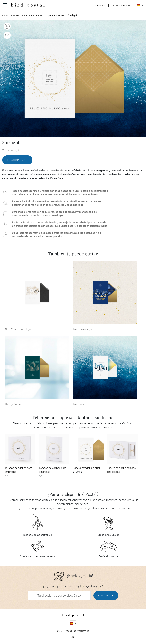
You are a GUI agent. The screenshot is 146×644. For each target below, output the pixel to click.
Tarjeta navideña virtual (87, 468)
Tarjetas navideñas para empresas (19, 470)
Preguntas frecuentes (77, 631)
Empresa (16, 15)
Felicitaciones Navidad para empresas (44, 15)
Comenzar (106, 595)
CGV (60, 631)
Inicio (5, 15)
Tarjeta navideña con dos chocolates (122, 470)
